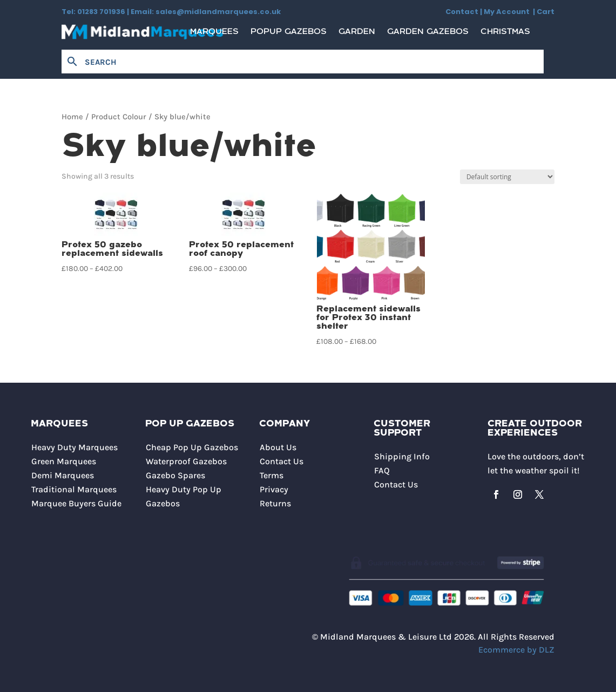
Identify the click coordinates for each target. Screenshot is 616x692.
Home (72, 117)
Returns (275, 503)
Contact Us (282, 461)
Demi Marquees (63, 475)
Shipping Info (402, 456)
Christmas (505, 34)
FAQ (382, 470)
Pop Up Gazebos (190, 424)
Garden (357, 34)
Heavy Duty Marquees (75, 447)
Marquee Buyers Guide (76, 503)
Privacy (274, 489)
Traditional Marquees (74, 489)
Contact (462, 12)
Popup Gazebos (289, 34)
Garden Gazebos (428, 34)
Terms (272, 475)
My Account (508, 12)
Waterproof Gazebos (186, 461)
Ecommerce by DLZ (516, 650)
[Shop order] (507, 177)
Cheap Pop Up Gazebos (192, 447)
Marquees (214, 34)
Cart (546, 12)
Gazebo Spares (175, 475)
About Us (278, 447)
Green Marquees (64, 461)
